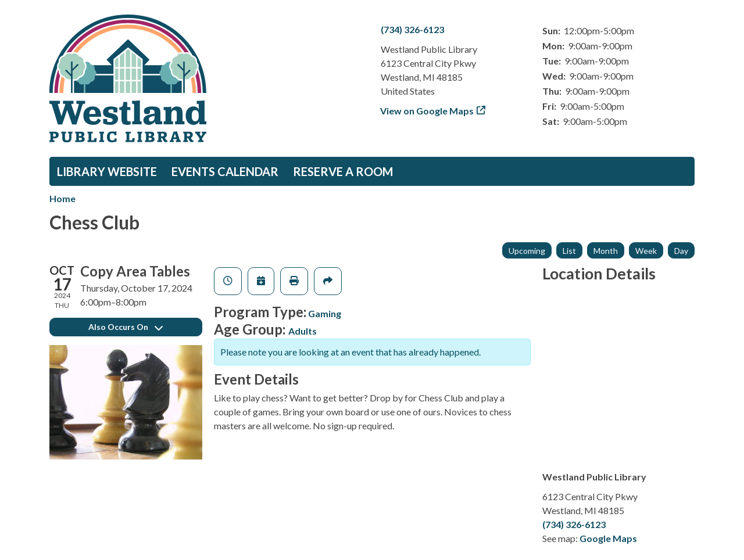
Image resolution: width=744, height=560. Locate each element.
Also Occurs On (126, 327)
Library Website (107, 171)
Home (62, 198)
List (569, 251)
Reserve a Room (343, 171)
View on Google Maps (427, 111)
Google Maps (608, 538)
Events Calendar (225, 171)
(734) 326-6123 (412, 29)
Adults (303, 331)
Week (646, 251)
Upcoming (527, 251)
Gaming (325, 313)
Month (606, 251)
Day (681, 251)
